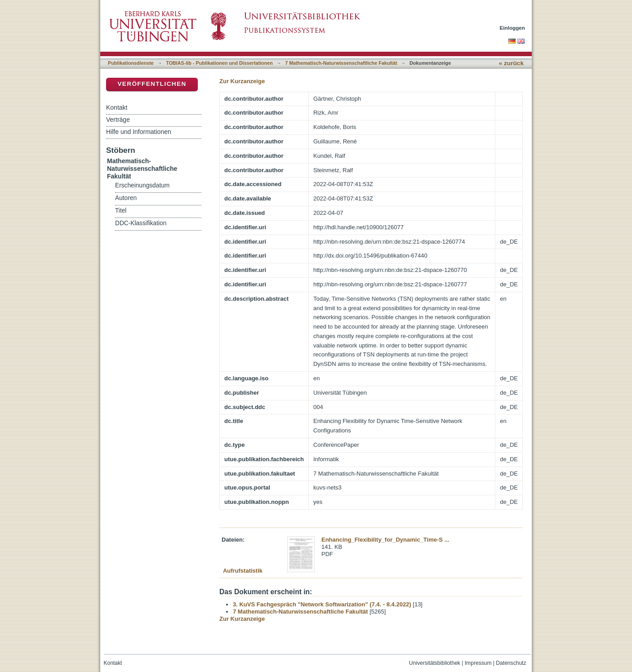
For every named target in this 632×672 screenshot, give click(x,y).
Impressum (478, 663)
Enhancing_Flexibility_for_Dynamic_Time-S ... (385, 540)
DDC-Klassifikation (141, 223)
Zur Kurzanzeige (242, 81)
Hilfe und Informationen (139, 132)
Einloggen (513, 28)
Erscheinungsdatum (142, 185)
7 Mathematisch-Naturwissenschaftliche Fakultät (341, 63)
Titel (121, 211)
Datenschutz (511, 663)
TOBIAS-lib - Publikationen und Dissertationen (219, 63)
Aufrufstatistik (243, 571)
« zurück (511, 63)
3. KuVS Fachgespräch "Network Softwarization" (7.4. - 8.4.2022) (322, 604)
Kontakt (117, 107)
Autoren (126, 198)
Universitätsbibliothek (435, 663)
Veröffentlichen (152, 84)
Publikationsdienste (131, 63)
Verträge (118, 120)
